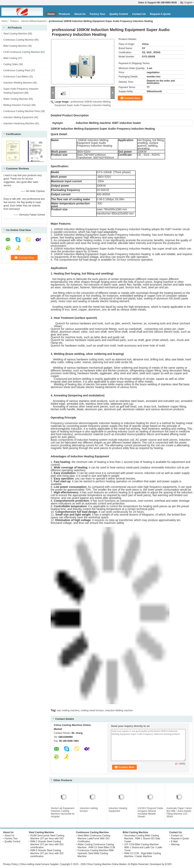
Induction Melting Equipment (33, 21)
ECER (168, 864)
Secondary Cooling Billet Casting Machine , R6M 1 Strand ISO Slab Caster (142, 839)
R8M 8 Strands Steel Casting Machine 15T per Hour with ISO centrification (47, 853)
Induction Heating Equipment (118, 810)
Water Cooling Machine (16, 99)
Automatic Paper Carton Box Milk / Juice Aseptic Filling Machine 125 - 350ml (179, 812)
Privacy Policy (10, 864)
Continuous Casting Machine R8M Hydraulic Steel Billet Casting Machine (96, 853)
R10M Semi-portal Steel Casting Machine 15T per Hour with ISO (47, 837)
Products (64, 14)
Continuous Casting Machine (19, 40)
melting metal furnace (92, 710)
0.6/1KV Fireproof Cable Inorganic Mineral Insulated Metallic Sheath (150, 812)
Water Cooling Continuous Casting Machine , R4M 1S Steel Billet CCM (96, 846)
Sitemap (175, 844)
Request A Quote (160, 14)
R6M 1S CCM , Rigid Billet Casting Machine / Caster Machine (143, 855)
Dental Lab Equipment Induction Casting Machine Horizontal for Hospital (63, 812)
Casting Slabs (11, 64)
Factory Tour (97, 14)
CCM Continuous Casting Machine (22, 52)
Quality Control (119, 14)
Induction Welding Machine (18, 83)
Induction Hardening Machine (19, 123)
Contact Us (139, 14)
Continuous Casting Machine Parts (22, 111)
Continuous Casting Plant (17, 70)
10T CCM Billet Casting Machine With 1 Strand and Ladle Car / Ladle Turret (143, 847)
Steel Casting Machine (15, 34)
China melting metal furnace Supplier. (40, 864)
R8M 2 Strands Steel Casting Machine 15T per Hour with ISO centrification (47, 844)
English (189, 3)
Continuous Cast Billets (16, 77)
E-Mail (174, 841)
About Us (80, 14)
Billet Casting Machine (15, 46)
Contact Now (132, 98)
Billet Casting (10, 58)
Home (51, 14)
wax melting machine (68, 710)
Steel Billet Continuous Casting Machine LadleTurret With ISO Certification (94, 839)
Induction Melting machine (119, 710)
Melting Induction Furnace (17, 105)
